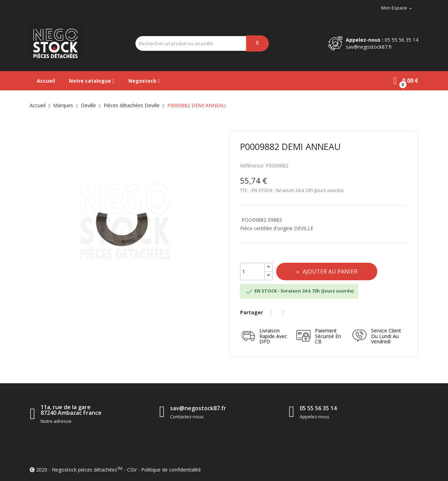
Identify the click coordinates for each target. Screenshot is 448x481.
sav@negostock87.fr (369, 47)
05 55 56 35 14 (401, 40)
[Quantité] (252, 272)
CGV (132, 470)
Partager (272, 312)
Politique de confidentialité (171, 470)
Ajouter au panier (330, 272)
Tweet (285, 312)
